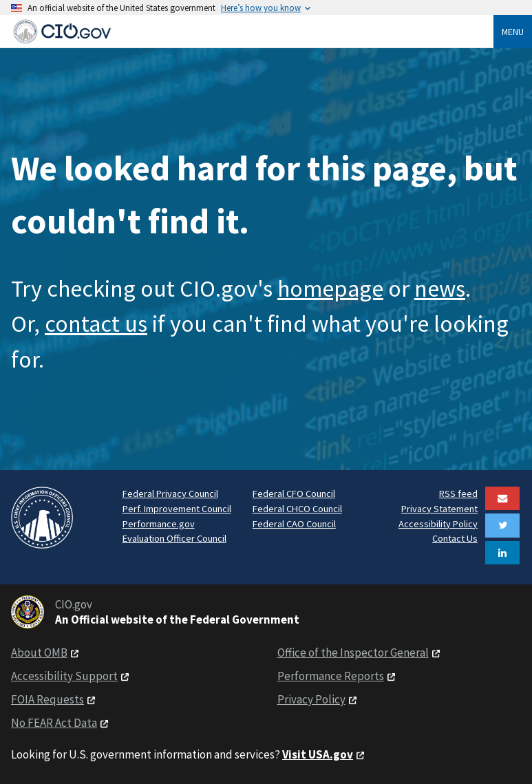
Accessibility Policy (438, 524)
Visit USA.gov (318, 754)
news (440, 288)
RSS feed (458, 494)
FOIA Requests (47, 699)
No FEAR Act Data (54, 723)
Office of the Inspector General (353, 653)
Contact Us (455, 538)
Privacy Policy (311, 699)
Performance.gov (159, 524)
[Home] (252, 31)
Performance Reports (331, 676)
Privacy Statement (439, 509)
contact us (96, 323)
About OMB (39, 653)
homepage (330, 288)
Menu (513, 32)
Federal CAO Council (294, 524)
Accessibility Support (64, 676)
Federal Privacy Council (170, 494)
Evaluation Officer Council (174, 538)
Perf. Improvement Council (177, 509)
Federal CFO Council (294, 494)
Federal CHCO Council (297, 509)
